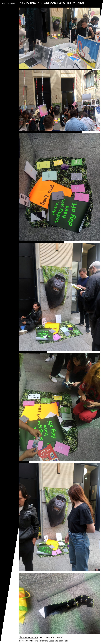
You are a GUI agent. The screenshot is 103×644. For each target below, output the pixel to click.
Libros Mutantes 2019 (28, 637)
